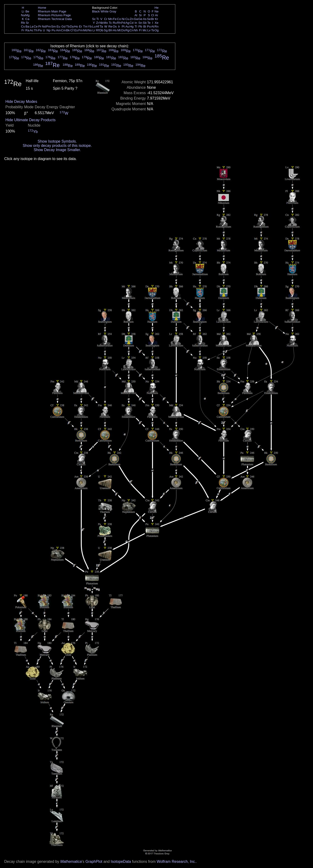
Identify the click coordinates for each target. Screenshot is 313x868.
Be (27, 11)
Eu (58, 26)
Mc (145, 30)
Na (23, 15)
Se (149, 19)
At (153, 26)
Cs (23, 26)
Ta (101, 26)
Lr (94, 30)
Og (156, 30)
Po (149, 26)
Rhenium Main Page (52, 11)
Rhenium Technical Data (55, 19)
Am (59, 30)
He (157, 8)
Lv (149, 30)
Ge (140, 19)
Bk (68, 30)
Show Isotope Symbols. (57, 141)
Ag (127, 23)
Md (85, 30)
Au (127, 26)
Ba (27, 26)
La (32, 26)
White (105, 11)
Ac (32, 30)
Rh (119, 23)
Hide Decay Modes (21, 102)
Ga (136, 19)
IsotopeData (121, 862)
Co (119, 19)
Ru (115, 23)
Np (49, 30)
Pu (53, 30)
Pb (140, 26)
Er (80, 26)
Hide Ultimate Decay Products (30, 120)
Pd (123, 23)
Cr (106, 19)
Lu (94, 26)
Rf (97, 30)
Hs (115, 30)
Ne (157, 11)
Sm (54, 26)
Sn (140, 23)
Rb (23, 23)
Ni (123, 19)
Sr (27, 23)
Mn (110, 19)
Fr (23, 30)
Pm (49, 26)
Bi (145, 26)
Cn (131, 30)
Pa (40, 30)
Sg (106, 30)
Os (115, 26)
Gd (63, 26)
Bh (110, 30)
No (90, 30)
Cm (64, 30)
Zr (98, 23)
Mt (119, 30)
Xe (156, 23)
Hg (131, 26)
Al (136, 15)
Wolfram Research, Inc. (176, 862)
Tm (85, 26)
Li (23, 11)
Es (76, 30)
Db (101, 30)
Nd (44, 26)
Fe (115, 19)
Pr (40, 26)
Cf (72, 30)
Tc (110, 23)
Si (140, 15)
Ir (119, 26)
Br (153, 19)
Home (42, 8)
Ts (153, 30)
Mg (27, 15)
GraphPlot (94, 862)
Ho (76, 26)
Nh (136, 30)
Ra (27, 30)
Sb (145, 23)
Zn (132, 19)
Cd (131, 23)
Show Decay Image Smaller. (57, 150)
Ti (98, 19)
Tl (136, 26)
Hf (97, 26)
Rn (157, 26)
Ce (36, 26)
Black (96, 11)
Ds (123, 30)
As (145, 19)
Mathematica (71, 862)
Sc (94, 19)
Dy (72, 26)
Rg (127, 30)
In (136, 23)
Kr (156, 19)
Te (149, 23)
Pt (123, 26)
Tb (68, 26)
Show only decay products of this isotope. (57, 146)
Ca (27, 19)
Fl (140, 30)
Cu (127, 19)
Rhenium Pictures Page (54, 15)
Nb (101, 23)
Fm (80, 30)
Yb (90, 26)
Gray (113, 11)
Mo (106, 23)
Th (36, 30)
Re (110, 26)
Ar (156, 15)
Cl (153, 15)
